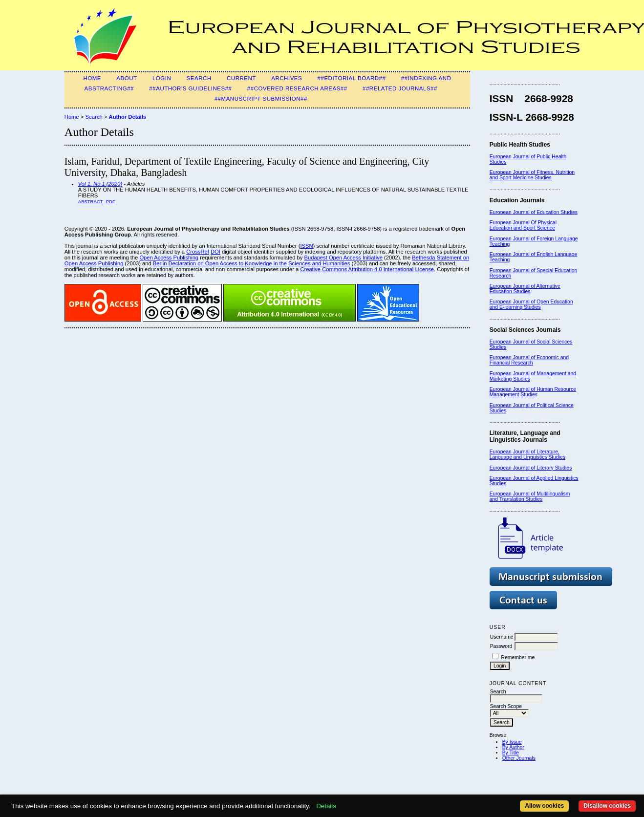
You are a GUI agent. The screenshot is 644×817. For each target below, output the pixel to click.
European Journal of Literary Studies (531, 468)
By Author (513, 747)
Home (92, 78)
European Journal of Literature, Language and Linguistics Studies (527, 454)
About (127, 78)
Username (502, 637)
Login (162, 78)
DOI (215, 252)
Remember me (518, 657)
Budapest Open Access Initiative (343, 258)
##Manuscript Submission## (261, 99)
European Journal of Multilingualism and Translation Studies (530, 496)
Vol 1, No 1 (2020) (100, 184)
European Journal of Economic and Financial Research (529, 360)
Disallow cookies (607, 806)
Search (199, 78)
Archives (287, 78)
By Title (511, 753)
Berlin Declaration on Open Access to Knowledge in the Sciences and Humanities (252, 263)
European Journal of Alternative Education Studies (525, 289)
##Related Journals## (400, 88)
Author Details (128, 117)
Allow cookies (544, 806)
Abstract (91, 202)
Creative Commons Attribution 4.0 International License (367, 269)
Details (326, 806)
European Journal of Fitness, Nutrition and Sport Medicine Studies (532, 175)
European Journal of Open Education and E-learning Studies (531, 304)
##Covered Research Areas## (297, 88)
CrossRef (198, 252)
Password (501, 646)
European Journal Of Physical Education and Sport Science (523, 225)
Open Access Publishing (169, 258)
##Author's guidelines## (190, 88)
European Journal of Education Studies (534, 212)
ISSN (306, 246)
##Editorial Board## (352, 78)
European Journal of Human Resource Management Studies (533, 392)
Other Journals (519, 758)
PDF (111, 202)
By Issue (512, 742)
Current (241, 78)
